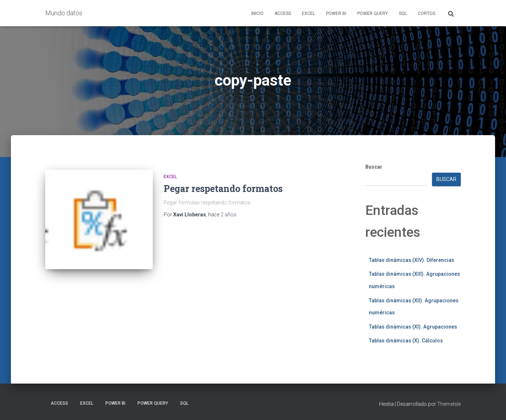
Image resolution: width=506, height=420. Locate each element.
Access (283, 13)
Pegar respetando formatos (223, 189)
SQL (403, 13)
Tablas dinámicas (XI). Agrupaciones (413, 327)
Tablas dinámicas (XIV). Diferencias (412, 260)
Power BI (336, 13)
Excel (308, 13)
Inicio (257, 13)
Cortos (427, 13)
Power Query (373, 13)
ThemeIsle (449, 404)
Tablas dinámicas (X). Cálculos (406, 341)
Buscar (374, 167)
